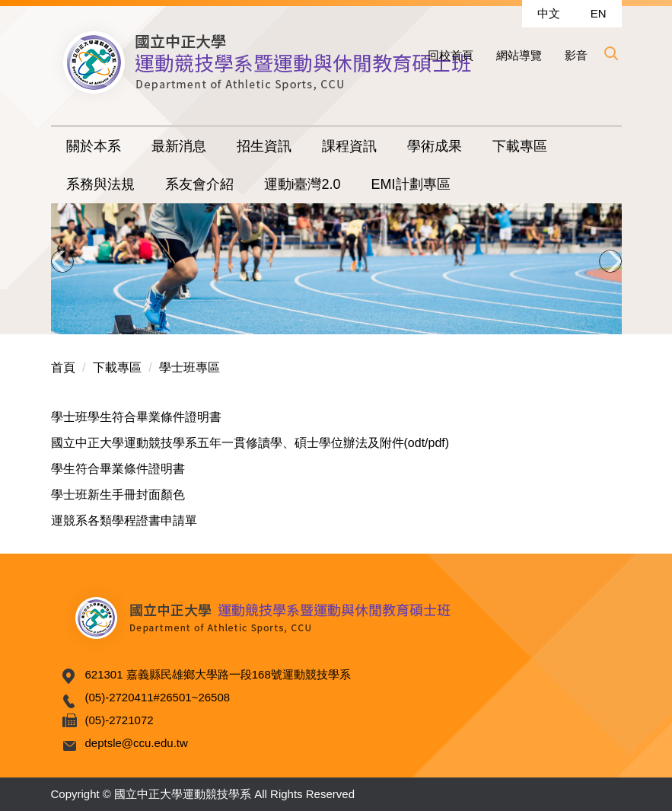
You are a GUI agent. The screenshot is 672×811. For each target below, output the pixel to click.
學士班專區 (189, 367)
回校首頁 (451, 55)
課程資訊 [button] (349, 146)
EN (599, 13)
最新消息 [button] (179, 146)
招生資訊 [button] (264, 146)
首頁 (63, 367)
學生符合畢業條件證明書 (118, 469)
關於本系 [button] (94, 146)
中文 (549, 13)
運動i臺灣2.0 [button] (303, 184)
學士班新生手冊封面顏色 (118, 495)
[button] (610, 53)
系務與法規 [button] (100, 184)
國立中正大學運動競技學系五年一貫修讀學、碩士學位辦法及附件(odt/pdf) (250, 443)
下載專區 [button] (520, 146)
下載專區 (117, 367)
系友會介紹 (199, 184)
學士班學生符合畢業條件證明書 (136, 417)
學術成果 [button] (435, 146)
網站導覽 (519, 55)
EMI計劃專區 (411, 184)
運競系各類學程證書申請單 (124, 520)
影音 (576, 55)
